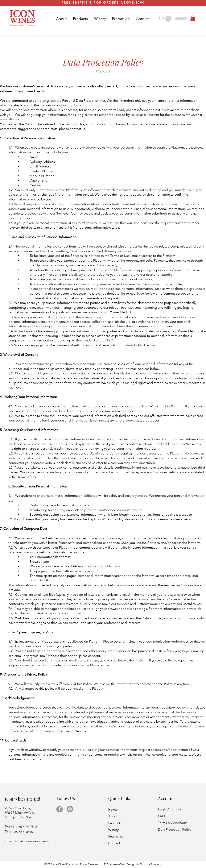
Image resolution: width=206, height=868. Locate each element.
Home (113, 809)
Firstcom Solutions (151, 864)
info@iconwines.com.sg (33, 841)
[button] (80, 19)
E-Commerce (112, 864)
